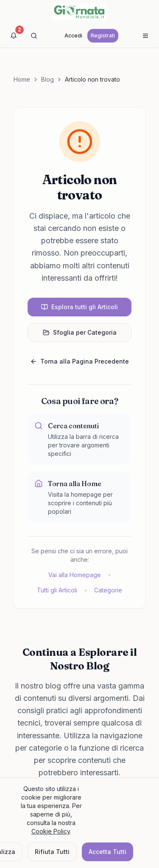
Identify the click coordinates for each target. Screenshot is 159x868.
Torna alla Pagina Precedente (79, 361)
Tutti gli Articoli (57, 590)
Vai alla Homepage (75, 575)
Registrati (103, 36)
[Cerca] (34, 36)
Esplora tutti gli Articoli (79, 307)
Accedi (73, 36)
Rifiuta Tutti (52, 852)
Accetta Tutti (107, 852)
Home (22, 79)
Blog (47, 79)
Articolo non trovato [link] (92, 79)
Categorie (108, 590)
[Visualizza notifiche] (14, 36)
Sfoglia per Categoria (80, 332)
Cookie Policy (51, 831)
